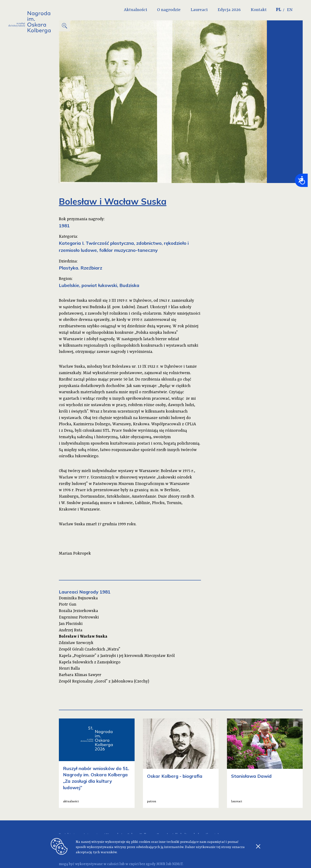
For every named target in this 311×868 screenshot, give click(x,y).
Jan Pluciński (71, 624)
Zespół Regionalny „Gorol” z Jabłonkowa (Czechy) (104, 681)
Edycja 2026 (237, 10)
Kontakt (267, 10)
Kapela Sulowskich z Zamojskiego (90, 662)
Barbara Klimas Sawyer (80, 675)
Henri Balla (69, 669)
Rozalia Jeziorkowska (78, 611)
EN (298, 10)
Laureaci (207, 10)
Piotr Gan (68, 605)
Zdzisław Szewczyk (76, 643)
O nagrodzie (177, 10)
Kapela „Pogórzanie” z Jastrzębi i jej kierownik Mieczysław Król (117, 656)
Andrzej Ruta (71, 630)
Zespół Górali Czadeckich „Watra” (90, 649)
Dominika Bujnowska (78, 598)
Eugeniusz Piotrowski (79, 617)
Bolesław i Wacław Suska (83, 637)
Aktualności (143, 10)
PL (286, 10)
